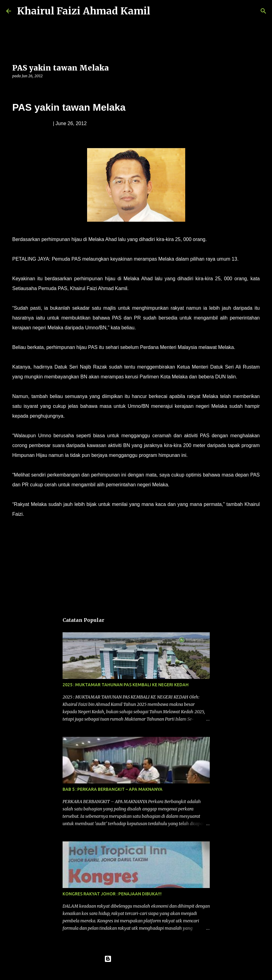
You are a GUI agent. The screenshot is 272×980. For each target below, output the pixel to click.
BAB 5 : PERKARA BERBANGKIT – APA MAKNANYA (113, 789)
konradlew (149, 971)
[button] (16, 88)
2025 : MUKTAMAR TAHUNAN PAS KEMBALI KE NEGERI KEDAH (126, 685)
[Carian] (159, 11)
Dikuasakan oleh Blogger (136, 959)
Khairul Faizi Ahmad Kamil (84, 11)
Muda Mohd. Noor (32, 123)
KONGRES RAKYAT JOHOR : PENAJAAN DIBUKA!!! (112, 894)
